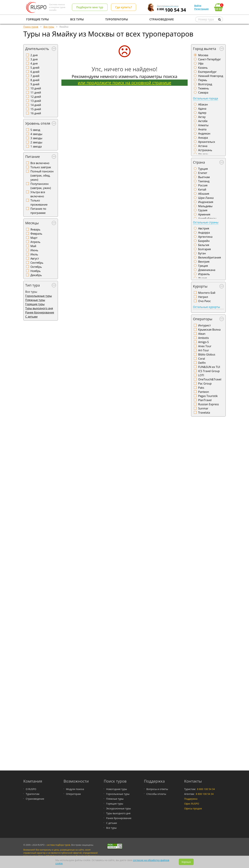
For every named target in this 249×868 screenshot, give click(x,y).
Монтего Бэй (207, 293)
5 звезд (35, 130)
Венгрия (204, 262)
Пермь (203, 80)
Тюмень (204, 88)
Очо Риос (204, 301)
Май (33, 246)
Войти (198, 6)
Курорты (200, 286)
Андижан (204, 133)
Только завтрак (41, 167)
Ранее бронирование (40, 312)
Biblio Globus (207, 354)
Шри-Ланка (206, 198)
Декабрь (36, 275)
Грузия (203, 210)
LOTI (201, 375)
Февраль (36, 234)
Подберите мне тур (90, 7)
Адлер (202, 113)
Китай (202, 190)
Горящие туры (35, 304)
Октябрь (36, 267)
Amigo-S (203, 342)
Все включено (40, 163)
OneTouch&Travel (210, 379)
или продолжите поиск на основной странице (124, 83)
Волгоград (205, 84)
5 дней (35, 68)
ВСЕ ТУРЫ (77, 19)
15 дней (36, 109)
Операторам (73, 794)
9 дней (35, 84)
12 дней (36, 97)
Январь (35, 229)
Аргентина (205, 237)
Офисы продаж (193, 808)
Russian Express (209, 404)
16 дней (36, 113)
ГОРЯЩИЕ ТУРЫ (37, 19)
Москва (203, 55)
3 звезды (36, 138)
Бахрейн (204, 241)
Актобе (203, 121)
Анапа (202, 129)
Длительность (37, 49)
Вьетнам (204, 177)
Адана (202, 109)
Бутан (202, 253)
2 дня (34, 55)
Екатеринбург (207, 72)
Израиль (204, 274)
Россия (203, 185)
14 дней (36, 105)
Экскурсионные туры (119, 808)
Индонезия (206, 202)
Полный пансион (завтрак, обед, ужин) (42, 176)
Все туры (111, 828)
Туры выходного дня (39, 308)
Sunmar (203, 408)
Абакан (203, 104)
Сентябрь (37, 263)
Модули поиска (75, 789)
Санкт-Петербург (209, 59)
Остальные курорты (206, 307)
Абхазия (204, 194)
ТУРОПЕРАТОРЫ (117, 19)
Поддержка (191, 799)
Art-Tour (204, 350)
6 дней (35, 72)
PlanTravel (205, 400)
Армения (204, 214)
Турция (203, 169)
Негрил (203, 297)
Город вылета (204, 49)
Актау (202, 117)
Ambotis (204, 338)
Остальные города (206, 98)
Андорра (204, 233)
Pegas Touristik (208, 396)
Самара (203, 93)
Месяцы (32, 223)
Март (34, 238)
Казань (203, 68)
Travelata (204, 413)
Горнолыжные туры (39, 296)
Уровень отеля (38, 123)
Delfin (202, 363)
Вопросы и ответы (157, 789)
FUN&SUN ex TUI (209, 367)
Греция (203, 266)
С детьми (31, 317)
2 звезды (36, 142)
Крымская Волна (209, 330)
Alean (202, 334)
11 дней (36, 93)
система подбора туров (58, 845)
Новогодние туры (117, 789)
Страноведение (35, 799)
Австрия (204, 228)
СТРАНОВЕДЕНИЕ (162, 19)
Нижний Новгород (211, 76)
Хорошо (186, 862)
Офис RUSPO (192, 804)
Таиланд (204, 181)
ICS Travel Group (209, 371)
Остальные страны (206, 222)
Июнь (34, 250)
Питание (33, 157)
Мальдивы (205, 206)
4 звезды (36, 134)
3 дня (34, 59)
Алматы (203, 125)
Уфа (201, 63)
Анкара (203, 138)
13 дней (36, 101)
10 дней (36, 88)
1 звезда (36, 146)
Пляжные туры (35, 300)
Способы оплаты (156, 794)
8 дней (35, 80)
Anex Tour (205, 346)
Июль (34, 254)
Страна (199, 162)
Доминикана (207, 270)
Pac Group (205, 384)
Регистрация (201, 9)
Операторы (203, 319)
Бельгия (204, 245)
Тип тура (33, 285)
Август (35, 258)
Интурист (204, 325)
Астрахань (205, 150)
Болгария (204, 249)
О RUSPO (31, 789)
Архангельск (207, 142)
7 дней (35, 76)
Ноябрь (36, 271)
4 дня (34, 63)
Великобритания (210, 257)
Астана (203, 146)
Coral (202, 359)
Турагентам (33, 794)
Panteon (204, 392)
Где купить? (124, 7)
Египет (203, 173)
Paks (201, 388)
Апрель (35, 242)
